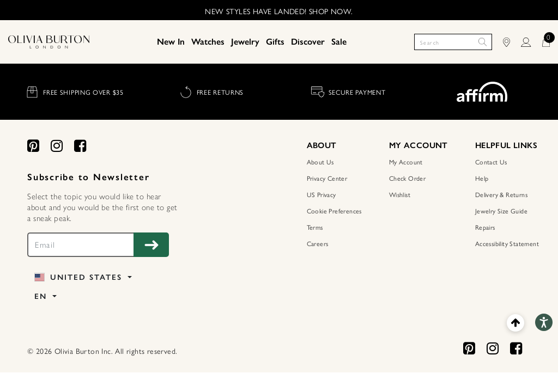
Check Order (407, 178)
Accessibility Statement (507, 243)
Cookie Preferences (334, 211)
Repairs (485, 227)
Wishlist (400, 194)
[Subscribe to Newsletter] (151, 245)
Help (482, 178)
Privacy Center (327, 178)
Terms (315, 227)
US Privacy (322, 194)
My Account (406, 162)
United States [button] (80, 277)
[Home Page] (49, 41)
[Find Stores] (512, 42)
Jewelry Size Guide (501, 211)
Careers (318, 243)
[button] (171, 42)
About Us (320, 162)
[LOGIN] (531, 42)
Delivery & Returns (501, 194)
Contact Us (491, 162)
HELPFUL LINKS (506, 145)
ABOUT (322, 145)
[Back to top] (515, 323)
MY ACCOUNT (418, 145)
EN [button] (42, 296)
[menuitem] (171, 42)
